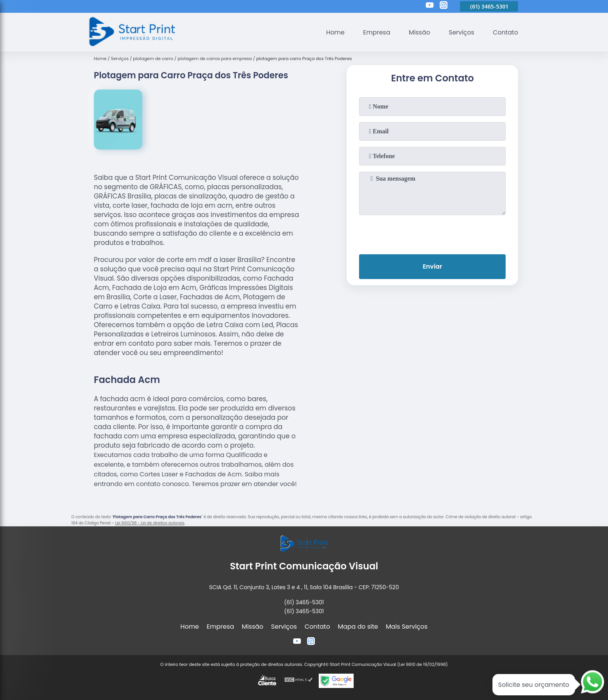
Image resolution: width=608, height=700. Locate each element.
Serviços (461, 32)
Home (334, 32)
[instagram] (444, 6)
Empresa (376, 32)
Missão (419, 32)
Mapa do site (358, 627)
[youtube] (430, 6)
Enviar (432, 266)
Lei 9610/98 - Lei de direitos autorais (150, 523)
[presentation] (432, 233)
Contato (505, 32)
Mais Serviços (407, 627)
